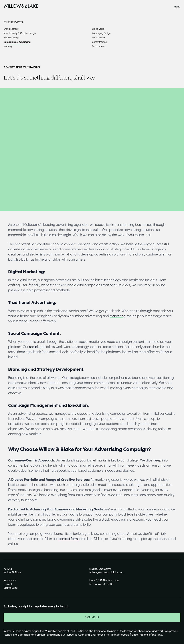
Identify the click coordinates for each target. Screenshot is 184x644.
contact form (68, 539)
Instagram (10, 581)
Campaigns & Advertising (17, 42)
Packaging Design (101, 33)
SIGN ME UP (92, 618)
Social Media (98, 38)
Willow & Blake (12, 573)
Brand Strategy (11, 29)
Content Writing (100, 42)
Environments (99, 46)
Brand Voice (98, 29)
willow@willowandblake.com (107, 573)
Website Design (11, 38)
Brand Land (11, 588)
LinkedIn (8, 584)
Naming (8, 46)
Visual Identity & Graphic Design (20, 33)
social (34, 347)
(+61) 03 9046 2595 (100, 569)
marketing (118, 316)
